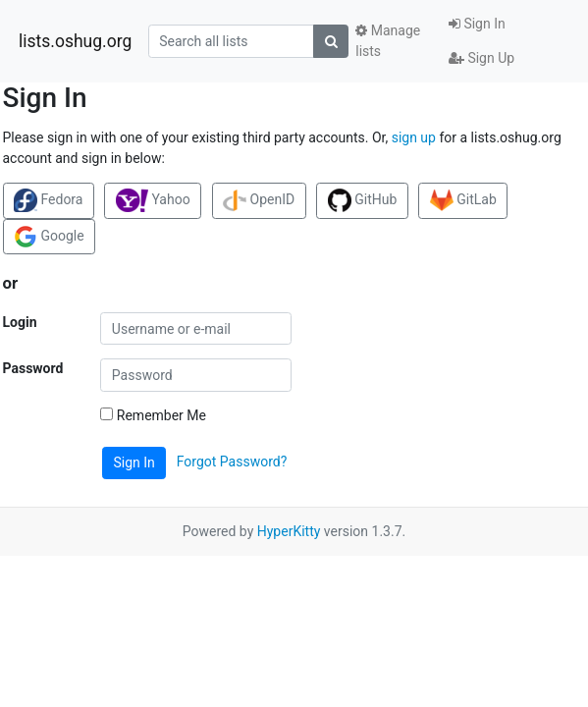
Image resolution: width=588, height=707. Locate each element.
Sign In (477, 24)
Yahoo (153, 200)
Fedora (48, 200)
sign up (414, 137)
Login (20, 322)
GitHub (363, 200)
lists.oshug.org (75, 41)
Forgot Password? (232, 462)
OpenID (259, 200)
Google (49, 237)
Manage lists (388, 41)
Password (33, 368)
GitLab (463, 200)
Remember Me (153, 415)
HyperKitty (289, 531)
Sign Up (481, 58)
